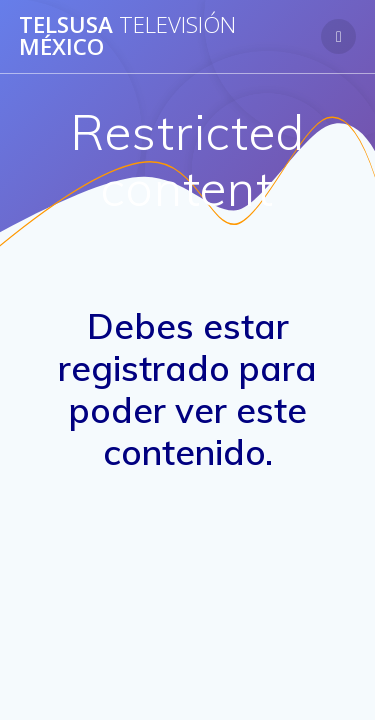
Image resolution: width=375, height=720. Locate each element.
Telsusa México (127, 36)
